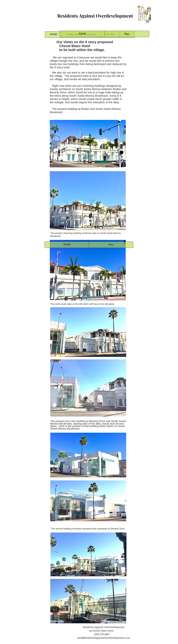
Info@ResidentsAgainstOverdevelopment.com (104, 638)
